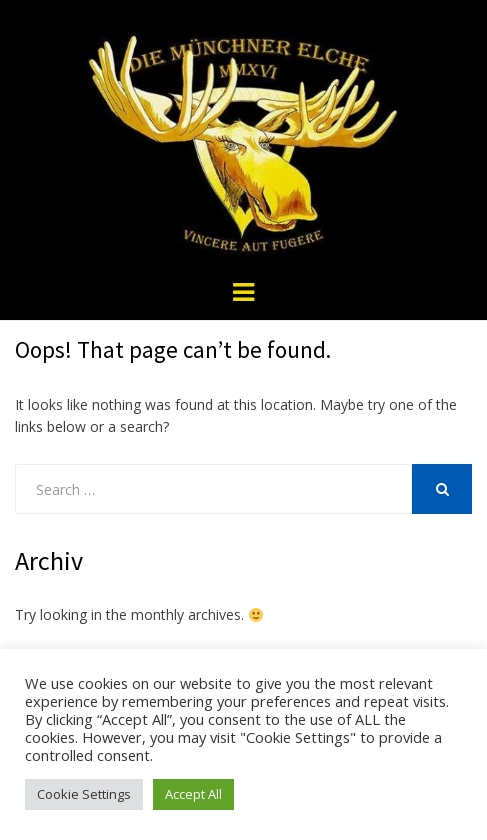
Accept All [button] (193, 794)
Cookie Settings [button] (84, 794)
